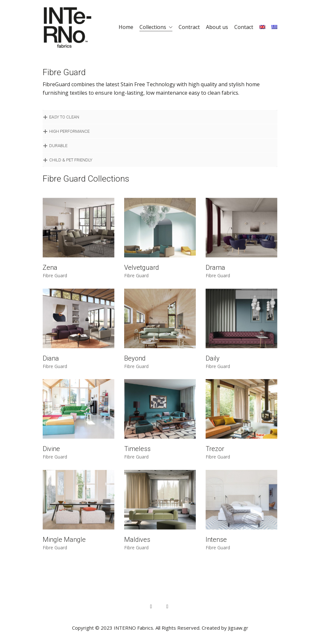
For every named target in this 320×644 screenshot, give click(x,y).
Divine (51, 449)
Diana (51, 358)
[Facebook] (151, 607)
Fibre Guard (55, 276)
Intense (216, 540)
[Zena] (79, 228)
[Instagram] (167, 607)
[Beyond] (160, 318)
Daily (213, 358)
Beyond (135, 358)
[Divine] (79, 409)
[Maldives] (160, 500)
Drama (215, 267)
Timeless (137, 449)
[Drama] (241, 228)
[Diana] (79, 318)
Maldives (137, 540)
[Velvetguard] (160, 228)
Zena (50, 267)
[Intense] (241, 500)
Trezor (215, 449)
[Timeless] (160, 409)
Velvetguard (142, 267)
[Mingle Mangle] (79, 500)
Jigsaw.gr (238, 628)
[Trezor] (241, 409)
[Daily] (241, 318)
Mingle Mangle (64, 540)
